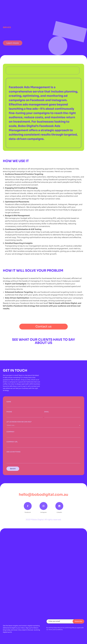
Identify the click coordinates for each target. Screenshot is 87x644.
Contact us (43, 326)
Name (9, 403)
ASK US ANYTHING (13, 453)
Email (46, 413)
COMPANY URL (12, 443)
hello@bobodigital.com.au (43, 495)
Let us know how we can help (19, 423)
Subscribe (78, 621)
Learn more (13, 45)
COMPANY (10, 433)
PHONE (9, 413)
